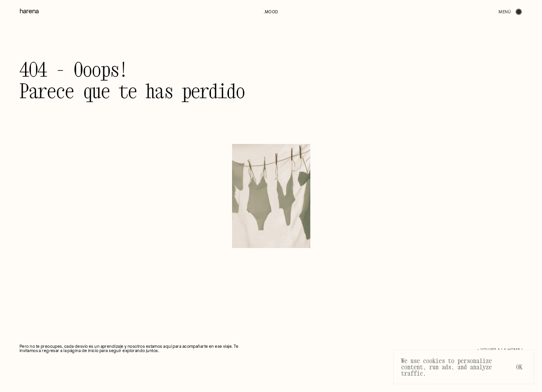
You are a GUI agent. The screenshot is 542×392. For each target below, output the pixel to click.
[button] (271, 12)
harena (29, 11)
